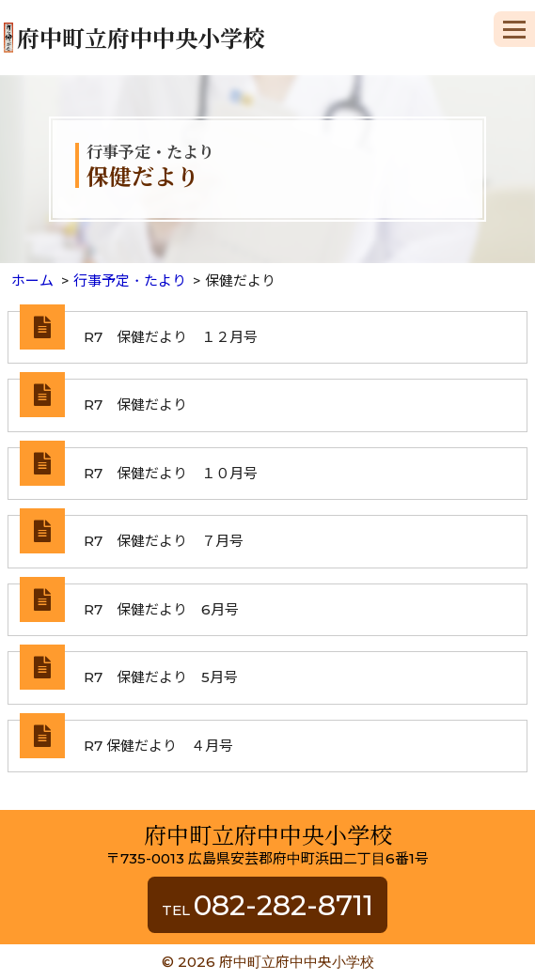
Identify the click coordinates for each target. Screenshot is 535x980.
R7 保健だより (135, 404)
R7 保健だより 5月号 (161, 677)
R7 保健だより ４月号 (158, 746)
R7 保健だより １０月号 (171, 473)
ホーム (32, 280)
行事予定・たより (130, 280)
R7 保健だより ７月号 (164, 541)
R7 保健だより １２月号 (171, 337)
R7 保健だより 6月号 (161, 609)
